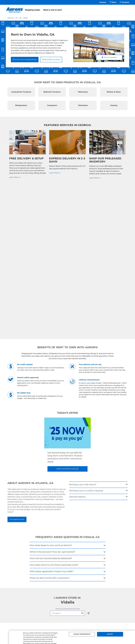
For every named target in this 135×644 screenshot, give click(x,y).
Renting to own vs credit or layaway (86, 338)
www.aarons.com (17, 366)
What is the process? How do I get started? (52, 399)
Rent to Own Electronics (18, 522)
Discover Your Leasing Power (25, 60)
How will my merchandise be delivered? (51, 405)
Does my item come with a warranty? (50, 425)
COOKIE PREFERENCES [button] (82, 634)
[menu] (67, 8)
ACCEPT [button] (110, 634)
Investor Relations (84, 525)
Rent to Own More (16, 529)
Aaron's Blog (82, 529)
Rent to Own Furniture (17, 519)
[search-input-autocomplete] (65, 460)
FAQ (33, 525)
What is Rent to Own (39, 529)
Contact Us (35, 519)
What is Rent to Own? (51, 60)
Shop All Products (16, 539)
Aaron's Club (36, 535)
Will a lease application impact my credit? (52, 418)
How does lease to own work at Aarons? (51, 392)
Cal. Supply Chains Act (61, 539)
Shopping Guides (33, 10)
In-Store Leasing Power (40, 532)
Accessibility (58, 535)
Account (124, 2)
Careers (103, 2)
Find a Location (109, 57)
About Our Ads (82, 532)
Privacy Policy (58, 529)
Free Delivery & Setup (61, 519)
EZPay (34, 539)
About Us (80, 522)
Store (113, 2)
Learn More (14, 177)
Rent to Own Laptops (17, 532)
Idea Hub (56, 525)
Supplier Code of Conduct (63, 542)
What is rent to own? (53, 10)
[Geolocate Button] (88, 461)
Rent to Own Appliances (18, 525)
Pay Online (35, 522)
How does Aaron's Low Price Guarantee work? (54, 412)
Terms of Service (59, 532)
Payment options (77, 344)
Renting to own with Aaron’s (83, 332)
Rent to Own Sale (16, 535)
